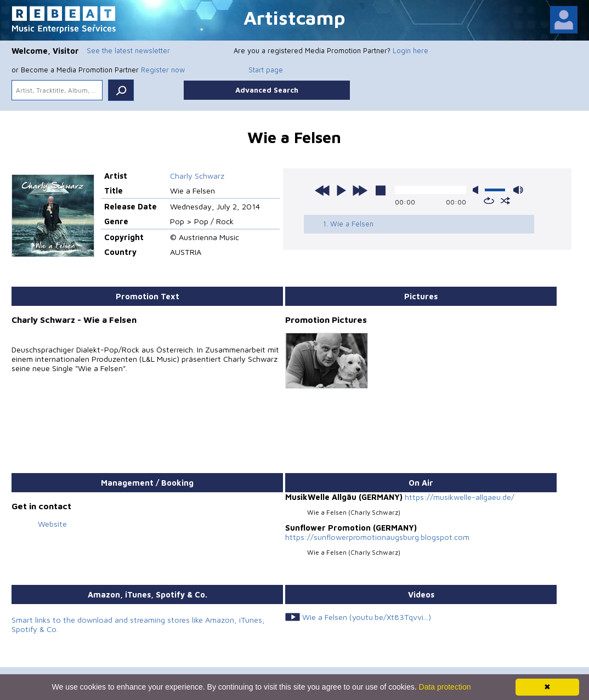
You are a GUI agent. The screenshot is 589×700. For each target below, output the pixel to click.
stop (381, 190)
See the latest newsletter (128, 50)
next (360, 190)
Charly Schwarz (197, 176)
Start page (266, 70)
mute (478, 190)
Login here (410, 50)
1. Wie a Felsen (348, 224)
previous (322, 190)
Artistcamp (294, 17)
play (341, 190)
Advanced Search (267, 90)
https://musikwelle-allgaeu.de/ (460, 497)
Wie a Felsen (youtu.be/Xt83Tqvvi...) (367, 617)
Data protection (445, 687)
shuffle (505, 201)
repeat (489, 201)
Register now (163, 70)
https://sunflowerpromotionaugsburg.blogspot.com (377, 537)
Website (52, 524)
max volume (518, 190)
